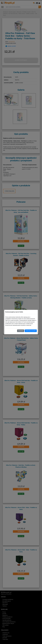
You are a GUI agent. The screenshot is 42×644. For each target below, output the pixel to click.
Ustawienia (21, 331)
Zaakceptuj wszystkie (31, 331)
